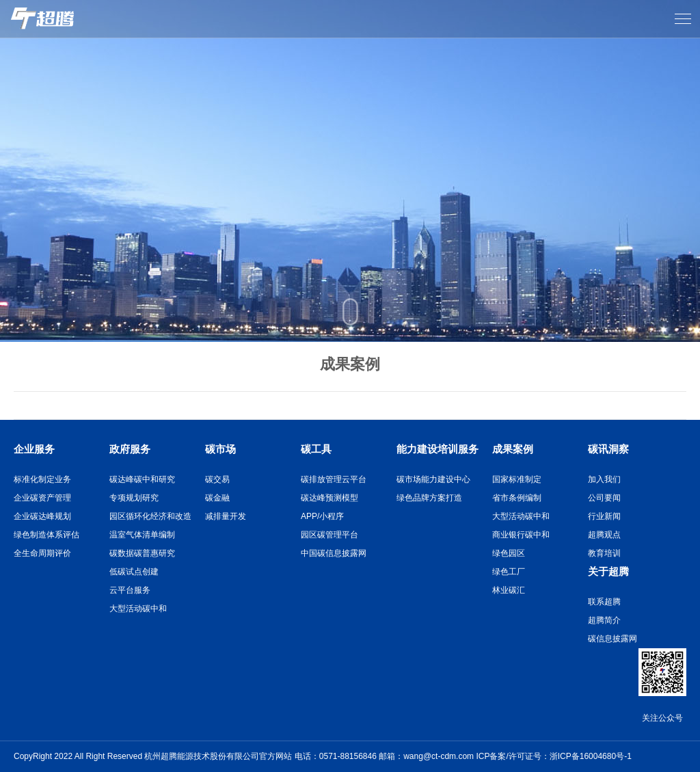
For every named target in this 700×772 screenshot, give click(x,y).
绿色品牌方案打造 (429, 498)
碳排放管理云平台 (334, 479)
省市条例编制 (517, 498)
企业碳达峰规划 (42, 516)
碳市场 (220, 449)
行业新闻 (604, 516)
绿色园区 (509, 553)
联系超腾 (604, 602)
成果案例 (513, 449)
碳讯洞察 (608, 449)
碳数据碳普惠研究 (142, 553)
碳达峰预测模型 (329, 498)
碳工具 (316, 449)
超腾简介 (604, 620)
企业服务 (34, 449)
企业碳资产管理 (42, 498)
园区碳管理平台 (329, 535)
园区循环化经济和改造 (150, 516)
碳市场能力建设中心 (433, 479)
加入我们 (604, 479)
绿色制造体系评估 (46, 535)
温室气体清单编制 (142, 535)
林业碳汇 (509, 590)
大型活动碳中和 (138, 609)
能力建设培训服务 (437, 449)
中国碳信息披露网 (334, 553)
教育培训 (604, 553)
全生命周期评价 (42, 553)
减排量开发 (226, 516)
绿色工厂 (509, 572)
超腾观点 (604, 535)
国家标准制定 (517, 479)
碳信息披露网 (612, 639)
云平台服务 (130, 590)
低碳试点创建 (134, 572)
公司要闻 (604, 498)
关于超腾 (608, 571)
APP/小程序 (322, 516)
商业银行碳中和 (521, 535)
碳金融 (217, 498)
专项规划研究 (134, 498)
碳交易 (217, 479)
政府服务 (130, 449)
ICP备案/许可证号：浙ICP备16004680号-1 (553, 756)
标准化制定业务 (42, 479)
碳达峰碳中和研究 (142, 479)
